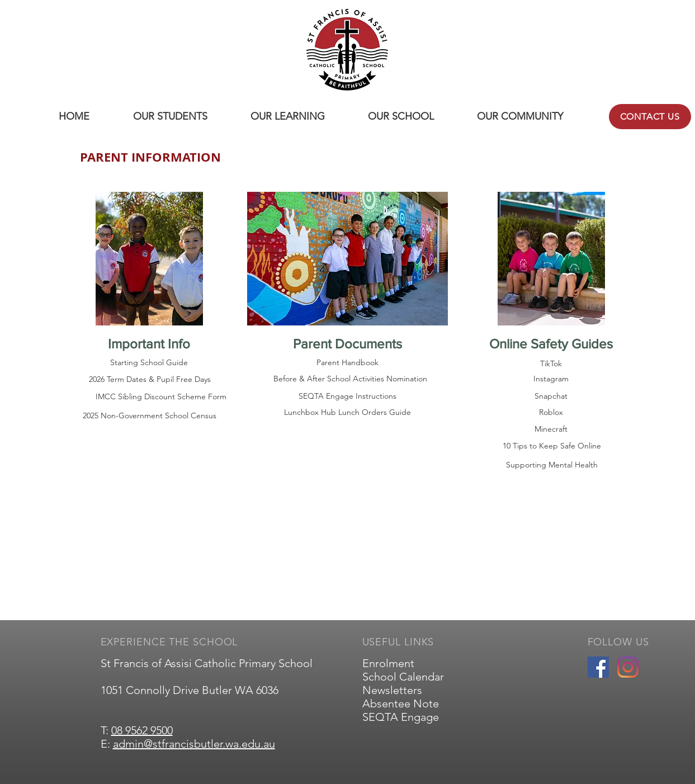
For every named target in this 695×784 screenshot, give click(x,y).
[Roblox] (551, 413)
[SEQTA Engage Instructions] (348, 396)
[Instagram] (551, 379)
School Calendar (403, 677)
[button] (170, 117)
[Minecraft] (551, 429)
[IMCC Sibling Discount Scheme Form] (161, 397)
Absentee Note (401, 703)
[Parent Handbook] (348, 363)
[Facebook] (598, 667)
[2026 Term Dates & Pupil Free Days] (150, 379)
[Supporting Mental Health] (552, 465)
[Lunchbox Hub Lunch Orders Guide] (348, 413)
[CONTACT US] (650, 117)
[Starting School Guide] (149, 363)
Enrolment (388, 663)
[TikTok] (551, 364)
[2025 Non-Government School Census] (150, 416)
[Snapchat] (551, 396)
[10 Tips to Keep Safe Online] (552, 446)
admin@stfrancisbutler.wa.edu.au (194, 744)
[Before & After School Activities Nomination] (350, 379)
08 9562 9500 (142, 730)
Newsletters (392, 690)
